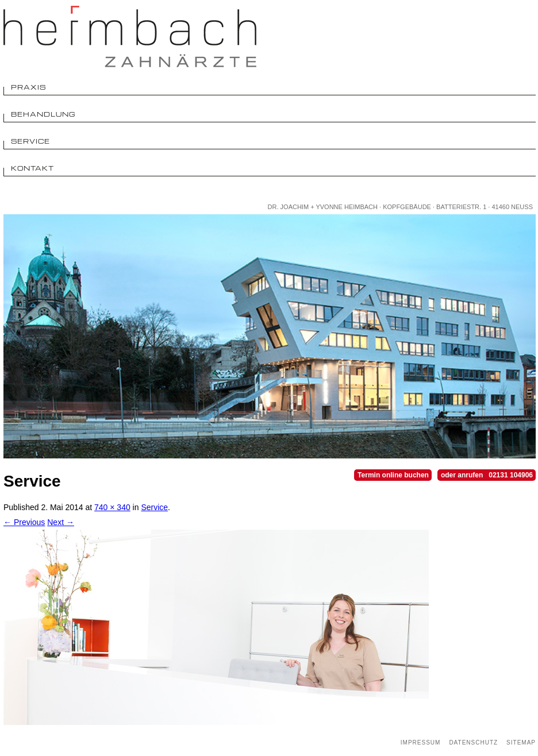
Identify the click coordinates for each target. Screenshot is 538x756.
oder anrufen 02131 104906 (487, 475)
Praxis (28, 87)
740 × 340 (112, 507)
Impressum (421, 743)
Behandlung (43, 114)
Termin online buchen (393, 475)
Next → (61, 522)
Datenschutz (473, 743)
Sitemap (521, 743)
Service (30, 141)
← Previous (24, 522)
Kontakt (32, 168)
